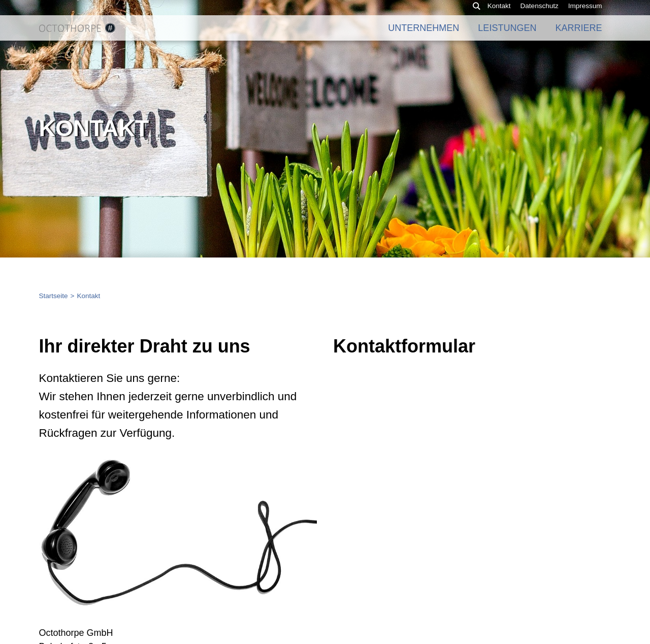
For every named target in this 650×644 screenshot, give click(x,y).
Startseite (54, 296)
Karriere (578, 36)
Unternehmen (424, 36)
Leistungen (507, 36)
